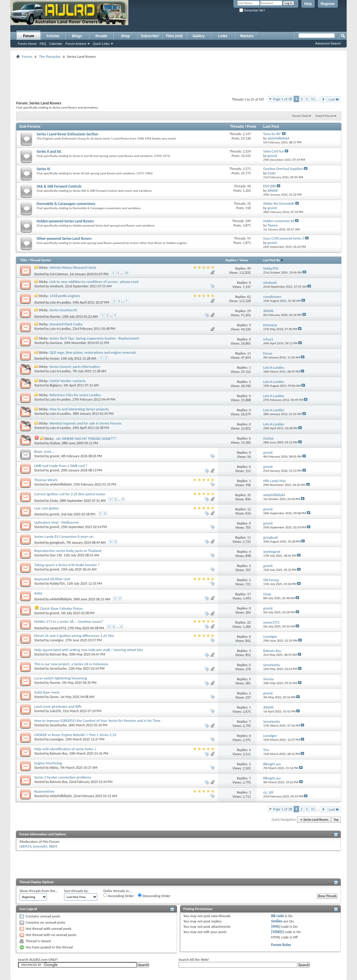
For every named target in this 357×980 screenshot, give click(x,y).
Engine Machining (48, 763)
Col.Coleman (59, 274)
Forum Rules (281, 945)
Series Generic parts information (75, 367)
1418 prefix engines (65, 296)
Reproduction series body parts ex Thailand (68, 551)
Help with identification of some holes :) (65, 749)
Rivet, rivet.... (45, 452)
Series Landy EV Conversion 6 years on (64, 536)
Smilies (277, 921)
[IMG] (276, 926)
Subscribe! (150, 36)
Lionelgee (57, 640)
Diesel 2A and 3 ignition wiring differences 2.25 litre (74, 636)
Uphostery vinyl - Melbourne (57, 522)
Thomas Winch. (46, 480)
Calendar (56, 44)
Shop (125, 36)
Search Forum (325, 116)
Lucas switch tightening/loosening (61, 678)
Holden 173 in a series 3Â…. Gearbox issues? (69, 621)
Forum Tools (300, 116)
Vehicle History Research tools (73, 267)
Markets (247, 36)
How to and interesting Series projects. (80, 409)
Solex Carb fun (274, 151)
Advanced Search (328, 43)
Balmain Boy (59, 654)
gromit (55, 456)
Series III (43, 169)
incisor (54, 358)
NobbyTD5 (57, 584)
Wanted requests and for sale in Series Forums (86, 423)
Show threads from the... (39, 891)
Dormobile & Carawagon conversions (66, 204)
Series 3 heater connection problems (63, 777)
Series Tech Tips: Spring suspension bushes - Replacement (94, 338)
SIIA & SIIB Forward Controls (59, 186)
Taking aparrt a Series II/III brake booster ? (67, 565)
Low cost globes (46, 508)
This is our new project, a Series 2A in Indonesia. (72, 664)
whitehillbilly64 (61, 484)
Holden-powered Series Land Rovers (65, 221)
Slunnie (55, 317)
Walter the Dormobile (279, 204)
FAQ (43, 44)
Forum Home (27, 44)
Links (223, 36)
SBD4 (53, 846)
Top (336, 820)
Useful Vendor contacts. (68, 381)
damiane (56, 343)
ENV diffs (270, 186)
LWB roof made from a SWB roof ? (61, 466)
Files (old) (175, 36)
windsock (57, 286)
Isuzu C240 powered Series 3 (284, 238)
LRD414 (25, 846)
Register (328, 4)
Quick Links (101, 44)
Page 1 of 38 (283, 99)
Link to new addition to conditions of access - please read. (94, 282)
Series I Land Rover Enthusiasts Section (67, 134)
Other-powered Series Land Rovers (64, 239)
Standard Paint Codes (66, 324)
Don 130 (56, 555)
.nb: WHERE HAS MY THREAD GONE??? (86, 439)
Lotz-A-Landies (60, 302)
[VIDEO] (277, 932)
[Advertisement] (200, 19)
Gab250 (55, 711)
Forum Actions (76, 44)
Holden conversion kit (279, 221)
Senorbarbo (58, 668)
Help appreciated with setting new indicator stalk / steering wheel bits (89, 650)
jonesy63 (40, 846)
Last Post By (273, 260)
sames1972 (58, 628)
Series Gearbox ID (63, 310)
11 (313, 99)
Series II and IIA (49, 151)
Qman (54, 697)
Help (308, 4)
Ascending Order (119, 896)
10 (126, 273)
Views (244, 260)
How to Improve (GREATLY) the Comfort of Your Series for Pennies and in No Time (97, 721)
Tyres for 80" (272, 134)
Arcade (101, 36)
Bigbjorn (56, 385)
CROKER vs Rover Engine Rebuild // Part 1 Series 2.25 (75, 735)
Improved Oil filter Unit (52, 579)
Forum (28, 36)
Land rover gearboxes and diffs (58, 706)
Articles (53, 36)
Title (24, 260)
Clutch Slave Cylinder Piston (61, 608)
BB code (277, 916)
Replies (231, 260)
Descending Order (154, 896)
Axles (38, 593)
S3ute (54, 501)
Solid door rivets (47, 692)
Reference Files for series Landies (75, 395)
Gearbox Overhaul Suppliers (283, 169)
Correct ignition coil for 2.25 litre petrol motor (70, 494)
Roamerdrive (44, 791)
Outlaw (55, 443)
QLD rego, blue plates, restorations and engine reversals (93, 352)
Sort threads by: (76, 891)
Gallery (199, 36)
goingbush (57, 543)
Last (334, 99)
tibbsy (54, 768)
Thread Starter (41, 260)
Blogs (77, 36)
